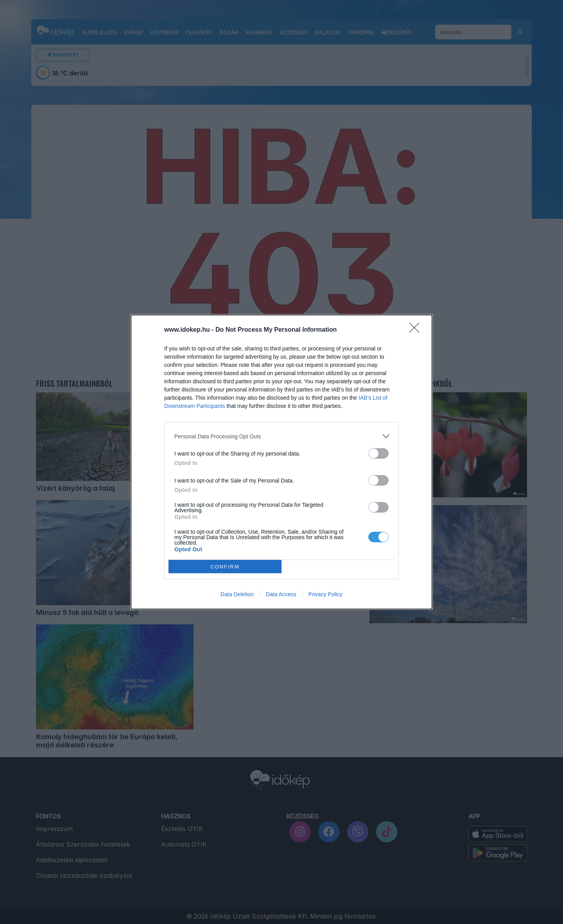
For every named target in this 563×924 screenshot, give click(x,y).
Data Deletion (237, 594)
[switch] (378, 453)
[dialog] (281, 462)
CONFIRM (225, 567)
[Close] (417, 330)
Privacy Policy (325, 594)
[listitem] (281, 436)
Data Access (281, 594)
